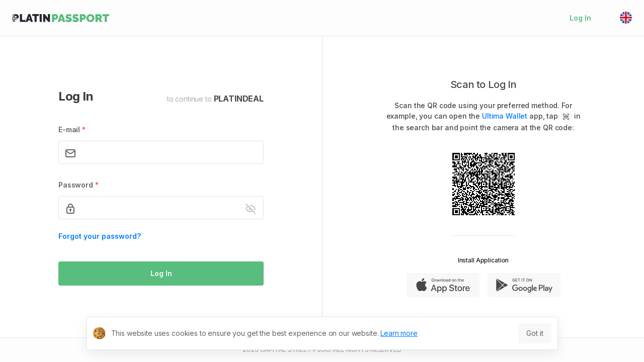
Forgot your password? (100, 236)
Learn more (399, 333)
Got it (535, 333)
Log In (580, 18)
